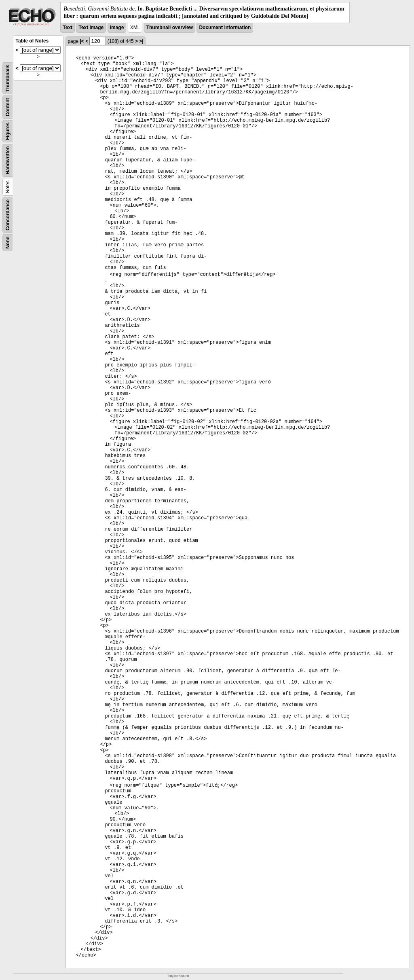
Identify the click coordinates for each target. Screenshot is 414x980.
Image (117, 28)
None (8, 243)
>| (141, 41)
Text (68, 28)
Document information (225, 28)
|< (82, 41)
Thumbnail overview (170, 28)
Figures (8, 131)
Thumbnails (8, 78)
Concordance (8, 215)
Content (8, 107)
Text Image (91, 28)
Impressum (178, 976)
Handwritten (8, 160)
